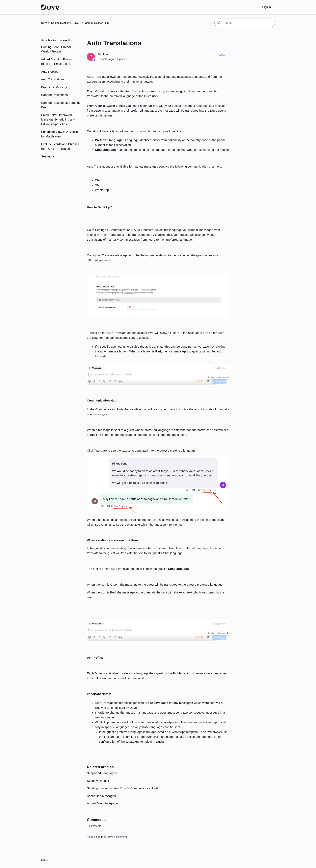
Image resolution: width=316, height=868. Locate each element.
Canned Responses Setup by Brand (61, 105)
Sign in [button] (267, 7)
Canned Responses (54, 95)
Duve (44, 23)
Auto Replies (50, 72)
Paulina (103, 54)
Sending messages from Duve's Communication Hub (122, 788)
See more (48, 156)
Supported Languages (102, 773)
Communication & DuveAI (66, 23)
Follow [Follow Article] (221, 55)
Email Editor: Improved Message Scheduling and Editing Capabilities (58, 120)
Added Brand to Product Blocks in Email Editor (57, 62)
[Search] (245, 23)
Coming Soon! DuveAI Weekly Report (56, 49)
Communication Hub (97, 23)
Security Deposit (98, 781)
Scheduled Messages (101, 796)
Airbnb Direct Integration (103, 803)
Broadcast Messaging (56, 87)
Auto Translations (53, 79)
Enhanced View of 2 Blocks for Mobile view (59, 134)
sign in (100, 837)
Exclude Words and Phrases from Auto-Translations (60, 146)
